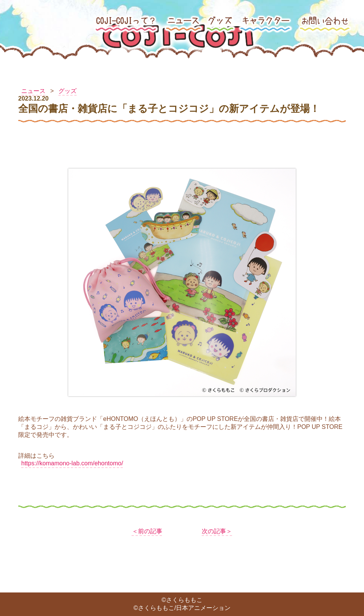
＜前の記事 (147, 531)
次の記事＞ (217, 531)
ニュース (33, 91)
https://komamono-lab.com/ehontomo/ (72, 463)
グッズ (67, 91)
